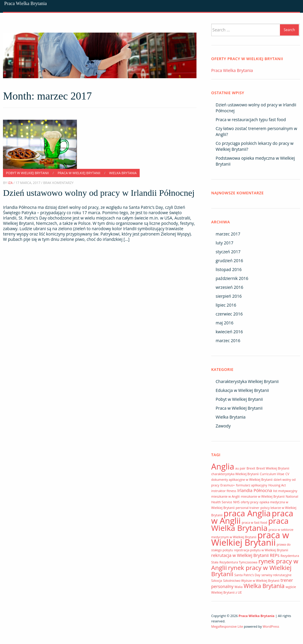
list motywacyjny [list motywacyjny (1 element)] (285, 491)
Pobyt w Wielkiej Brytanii (27, 173)
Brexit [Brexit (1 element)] (251, 468)
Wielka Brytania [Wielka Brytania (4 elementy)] (264, 586)
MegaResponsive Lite (227, 626)
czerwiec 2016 (229, 314)
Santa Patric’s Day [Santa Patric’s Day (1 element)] (247, 575)
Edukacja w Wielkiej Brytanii (242, 390)
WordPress (271, 626)
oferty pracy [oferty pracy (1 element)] (250, 502)
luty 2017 (225, 243)
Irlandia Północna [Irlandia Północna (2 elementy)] (255, 490)
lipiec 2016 (226, 305)
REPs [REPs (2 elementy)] (275, 555)
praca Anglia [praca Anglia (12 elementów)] (247, 513)
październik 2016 (232, 278)
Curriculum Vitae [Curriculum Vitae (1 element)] (272, 474)
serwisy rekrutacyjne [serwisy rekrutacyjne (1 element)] (276, 575)
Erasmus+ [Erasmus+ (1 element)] (228, 485)
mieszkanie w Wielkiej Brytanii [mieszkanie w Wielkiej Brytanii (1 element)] (263, 496)
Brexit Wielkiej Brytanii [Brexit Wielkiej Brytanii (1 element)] (273, 468)
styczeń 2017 (228, 252)
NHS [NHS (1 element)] (236, 502)
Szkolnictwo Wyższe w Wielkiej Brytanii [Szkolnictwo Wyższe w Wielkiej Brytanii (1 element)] (251, 581)
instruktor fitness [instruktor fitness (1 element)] (224, 491)
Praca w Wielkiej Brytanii (79, 173)
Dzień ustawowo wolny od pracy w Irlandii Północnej (99, 193)
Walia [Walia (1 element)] (239, 587)
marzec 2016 (228, 341)
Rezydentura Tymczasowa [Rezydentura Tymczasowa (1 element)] (238, 562)
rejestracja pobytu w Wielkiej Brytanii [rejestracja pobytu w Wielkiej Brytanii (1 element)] (261, 550)
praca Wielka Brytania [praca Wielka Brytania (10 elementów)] (250, 524)
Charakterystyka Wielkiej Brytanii (247, 381)
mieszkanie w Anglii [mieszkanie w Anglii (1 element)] (225, 496)
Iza (10, 183)
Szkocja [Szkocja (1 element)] (217, 581)
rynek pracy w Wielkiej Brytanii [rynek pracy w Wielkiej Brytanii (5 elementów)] (251, 571)
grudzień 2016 (229, 261)
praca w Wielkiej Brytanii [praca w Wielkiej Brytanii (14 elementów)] (250, 539)
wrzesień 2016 (229, 287)
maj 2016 (225, 323)
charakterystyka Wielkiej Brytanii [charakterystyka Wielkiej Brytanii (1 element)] (235, 474)
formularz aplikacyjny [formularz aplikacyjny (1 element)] (252, 485)
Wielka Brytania (123, 173)
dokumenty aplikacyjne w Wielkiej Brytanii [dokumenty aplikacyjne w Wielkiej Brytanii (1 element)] (242, 480)
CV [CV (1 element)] (287, 474)
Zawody (223, 426)
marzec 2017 (228, 234)
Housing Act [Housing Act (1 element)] (277, 485)
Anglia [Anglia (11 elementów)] (223, 466)
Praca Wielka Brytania (25, 3)
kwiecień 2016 (229, 332)
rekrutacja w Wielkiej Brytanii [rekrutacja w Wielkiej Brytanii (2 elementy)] (240, 555)
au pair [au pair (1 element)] (240, 468)
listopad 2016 (229, 269)
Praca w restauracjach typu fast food (251, 120)
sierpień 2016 (229, 296)
